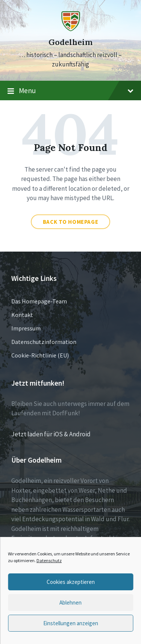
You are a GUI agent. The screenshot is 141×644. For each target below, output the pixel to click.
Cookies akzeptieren (71, 582)
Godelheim (70, 42)
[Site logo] (71, 29)
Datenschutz (49, 560)
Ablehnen (70, 603)
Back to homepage (71, 222)
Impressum (26, 328)
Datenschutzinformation (44, 342)
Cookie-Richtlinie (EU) (40, 355)
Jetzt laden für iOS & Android (51, 434)
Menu (70, 91)
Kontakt (22, 315)
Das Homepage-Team (39, 301)
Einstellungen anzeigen (71, 623)
